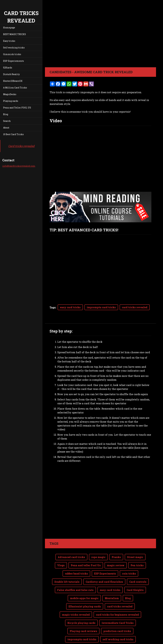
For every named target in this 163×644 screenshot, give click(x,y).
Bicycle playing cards (81, 623)
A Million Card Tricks (15, 88)
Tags (53, 307)
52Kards (8, 68)
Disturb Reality (11, 74)
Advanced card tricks (71, 557)
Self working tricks (14, 48)
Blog (6, 114)
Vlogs (61, 565)
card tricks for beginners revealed (117, 615)
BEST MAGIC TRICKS (14, 34)
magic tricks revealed (76, 615)
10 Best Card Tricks (13, 134)
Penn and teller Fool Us (86, 565)
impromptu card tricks (101, 307)
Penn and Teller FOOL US (17, 108)
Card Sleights (135, 590)
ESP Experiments (105, 573)
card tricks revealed (135, 307)
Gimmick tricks (12, 54)
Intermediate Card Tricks (118, 623)
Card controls (138, 582)
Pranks (116, 557)
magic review (116, 565)
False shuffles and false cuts (75, 590)
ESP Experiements (13, 61)
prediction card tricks (117, 631)
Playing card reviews (83, 631)
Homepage (9, 28)
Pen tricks (137, 565)
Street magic (135, 557)
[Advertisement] (100, 493)
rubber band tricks (76, 573)
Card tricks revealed (21, 146)
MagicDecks (10, 94)
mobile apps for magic (84, 598)
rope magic (98, 557)
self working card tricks (118, 639)
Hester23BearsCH (13, 81)
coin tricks (129, 573)
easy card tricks (70, 307)
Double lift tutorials (67, 582)
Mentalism (112, 598)
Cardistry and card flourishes (104, 582)
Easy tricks (9, 41)
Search (7, 121)
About (6, 128)
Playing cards (11, 101)
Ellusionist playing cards (85, 606)
